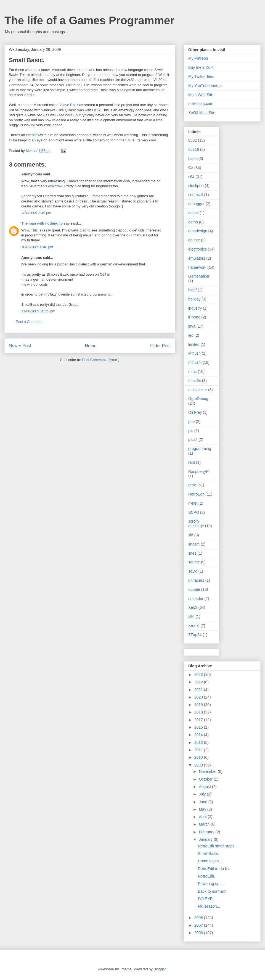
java (192, 326)
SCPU (194, 512)
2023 (199, 675)
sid (191, 535)
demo (193, 222)
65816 (194, 149)
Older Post (160, 346)
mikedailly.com (201, 104)
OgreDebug (198, 399)
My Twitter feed (201, 77)
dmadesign (198, 231)
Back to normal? (212, 891)
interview (33, 135)
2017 (199, 720)
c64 (191, 177)
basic (193, 159)
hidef (192, 290)
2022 (199, 682)
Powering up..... (211, 884)
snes (192, 553)
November (208, 771)
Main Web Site (201, 95)
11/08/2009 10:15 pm (38, 311)
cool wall (196, 195)
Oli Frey (195, 412)
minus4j (195, 362)
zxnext (194, 626)
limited (194, 344)
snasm (194, 544)
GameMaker (199, 276)
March (205, 824)
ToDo (193, 571)
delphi (193, 213)
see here (66, 115)
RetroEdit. (206, 876)
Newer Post (20, 346)
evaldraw (55, 186)
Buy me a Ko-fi (201, 67)
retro (192, 485)
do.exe (194, 240)
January (206, 839)
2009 (199, 765)
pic (191, 431)
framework (197, 267)
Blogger (160, 969)
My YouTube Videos (205, 86)
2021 (199, 690)
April (203, 817)
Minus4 (194, 353)
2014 (199, 735)
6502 (193, 140)
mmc (192, 372)
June (203, 802)
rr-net (193, 503)
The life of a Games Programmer (89, 20)
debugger (196, 204)
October (206, 779)
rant (192, 462)
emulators (197, 258)
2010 (199, 757)
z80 (191, 617)
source (194, 562)
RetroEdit (196, 494)
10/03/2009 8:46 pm (37, 247)
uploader (196, 599)
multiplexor (198, 390)
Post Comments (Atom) (101, 360)
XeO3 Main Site (202, 113)
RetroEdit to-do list (214, 869)
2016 (199, 727)
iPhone (194, 317)
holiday (194, 299)
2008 (199, 918)
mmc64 (195, 381)
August (205, 787)
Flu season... (209, 906)
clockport (196, 186)
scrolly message (196, 524)
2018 (199, 712)
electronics (198, 249)
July (203, 794)
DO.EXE (205, 899)
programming (200, 449)
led (191, 335)
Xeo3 (193, 607)
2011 (199, 750)
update (194, 589)
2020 (199, 697)
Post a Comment (29, 322)
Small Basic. (209, 853)
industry (195, 308)
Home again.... (210, 861)
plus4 (193, 439)
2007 (199, 925)
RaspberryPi (199, 471)
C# (191, 168)
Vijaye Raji (68, 105)
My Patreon (198, 58)
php (191, 421)
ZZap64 (195, 635)
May (203, 809)
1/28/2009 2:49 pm (36, 213)
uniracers (196, 580)
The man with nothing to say (46, 223)
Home (91, 346)
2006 (199, 933)
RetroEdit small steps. (217, 846)
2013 (199, 742)
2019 (199, 705)
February (207, 832)
